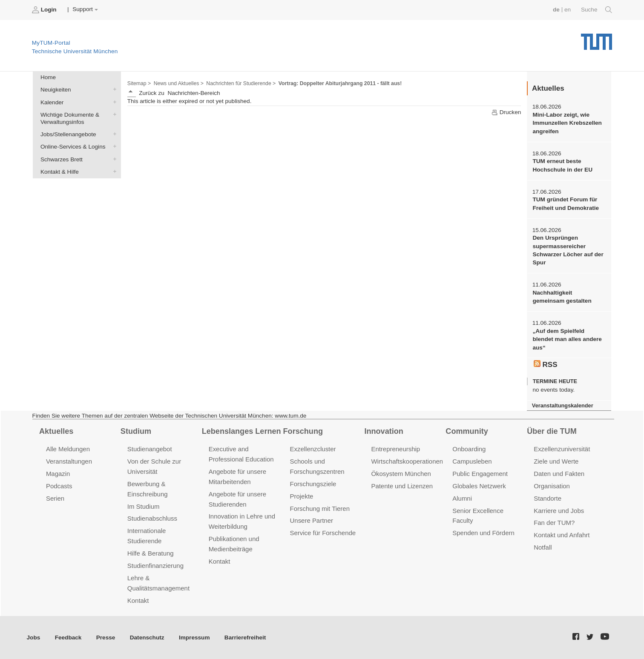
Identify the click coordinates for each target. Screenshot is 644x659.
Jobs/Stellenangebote (113, 134)
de (556, 10)
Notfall (543, 547)
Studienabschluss (152, 518)
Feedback (68, 638)
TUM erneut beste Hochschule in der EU (562, 165)
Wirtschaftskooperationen (407, 461)
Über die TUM (552, 431)
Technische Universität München (597, 39)
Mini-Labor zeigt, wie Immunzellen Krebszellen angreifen (567, 123)
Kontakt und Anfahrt (562, 535)
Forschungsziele (313, 484)
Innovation (384, 431)
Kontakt (138, 600)
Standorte (548, 498)
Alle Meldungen (68, 449)
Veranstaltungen (69, 461)
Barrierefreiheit (245, 638)
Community (467, 431)
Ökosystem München (401, 474)
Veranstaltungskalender (563, 405)
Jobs (34, 638)
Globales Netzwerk (479, 486)
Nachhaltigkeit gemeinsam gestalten (562, 297)
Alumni (462, 498)
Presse (106, 638)
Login (45, 10)
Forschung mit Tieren (320, 509)
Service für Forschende (323, 533)
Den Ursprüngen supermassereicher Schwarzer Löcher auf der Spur (568, 250)
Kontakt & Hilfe (113, 171)
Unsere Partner (312, 520)
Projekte (302, 496)
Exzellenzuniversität (562, 449)
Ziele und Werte (556, 461)
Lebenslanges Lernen (241, 431)
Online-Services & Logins (113, 146)
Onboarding (469, 449)
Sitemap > (139, 83)
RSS (546, 364)
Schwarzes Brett (113, 159)
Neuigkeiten (113, 89)
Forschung (303, 431)
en (568, 10)
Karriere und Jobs (559, 511)
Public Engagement (480, 474)
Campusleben (472, 461)
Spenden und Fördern (483, 533)
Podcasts (59, 486)
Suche (597, 10)
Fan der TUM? (554, 523)
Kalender (113, 102)
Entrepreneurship (395, 449)
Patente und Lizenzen (402, 486)
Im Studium (144, 506)
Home (48, 77)
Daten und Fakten (559, 474)
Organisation (552, 486)
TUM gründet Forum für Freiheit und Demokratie (566, 203)
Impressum (194, 638)
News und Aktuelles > (179, 83)
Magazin (58, 474)
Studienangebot (150, 449)
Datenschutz (147, 638)
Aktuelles (56, 431)
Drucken (506, 112)
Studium (136, 431)
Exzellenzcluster (313, 449)
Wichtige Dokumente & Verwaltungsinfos (113, 114)
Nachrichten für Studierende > (241, 83)
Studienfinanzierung (155, 566)
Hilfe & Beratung (151, 553)
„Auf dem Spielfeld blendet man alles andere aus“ (567, 339)
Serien (55, 498)
